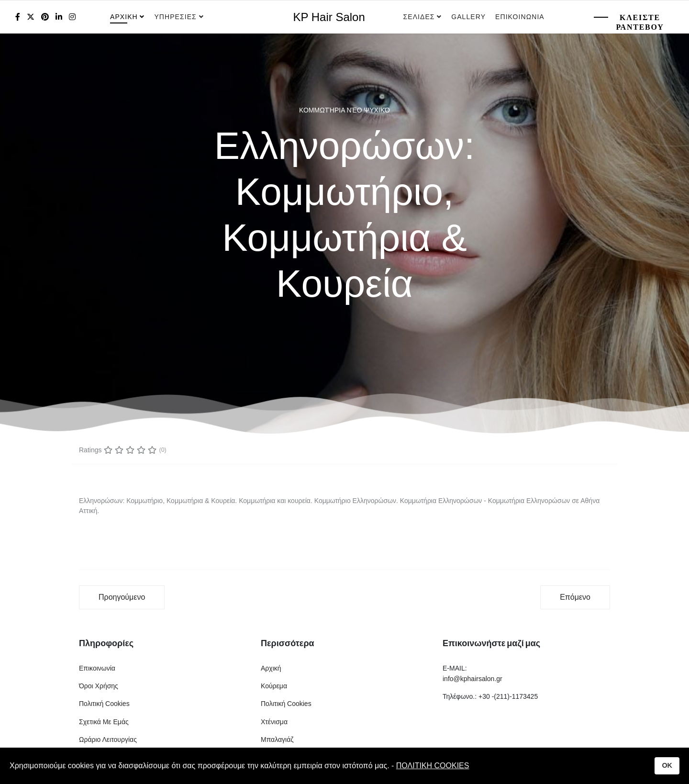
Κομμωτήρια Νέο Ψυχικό (344, 110)
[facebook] (18, 17)
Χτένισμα (274, 722)
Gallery (468, 17)
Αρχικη (124, 17)
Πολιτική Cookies (104, 704)
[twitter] (31, 17)
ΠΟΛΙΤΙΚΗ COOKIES (433, 766)
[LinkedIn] (59, 17)
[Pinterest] (45, 17)
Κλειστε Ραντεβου (640, 22)
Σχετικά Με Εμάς (104, 722)
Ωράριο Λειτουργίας (108, 739)
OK (667, 765)
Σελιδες (419, 17)
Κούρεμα (274, 686)
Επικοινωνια (520, 17)
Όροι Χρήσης (99, 686)
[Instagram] (72, 17)
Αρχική (271, 668)
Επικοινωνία (97, 668)
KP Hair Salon (329, 17)
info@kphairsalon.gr (472, 679)
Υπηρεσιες (176, 17)
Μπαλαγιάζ (277, 739)
